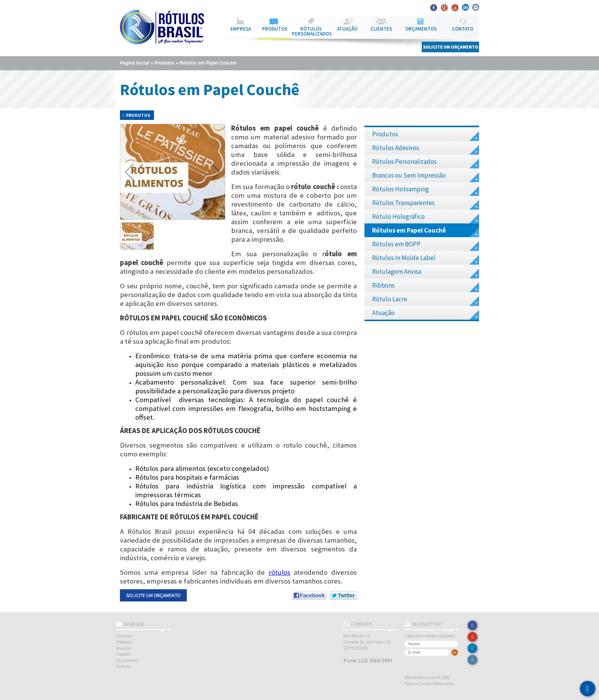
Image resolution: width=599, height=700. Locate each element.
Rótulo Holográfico (426, 218)
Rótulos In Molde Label (426, 259)
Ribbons (426, 287)
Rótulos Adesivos (426, 149)
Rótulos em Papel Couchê (208, 63)
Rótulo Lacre (426, 300)
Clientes (123, 654)
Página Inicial (135, 63)
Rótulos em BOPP (426, 245)
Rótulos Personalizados (426, 163)
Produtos (164, 63)
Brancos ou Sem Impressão (426, 177)
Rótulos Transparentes (426, 204)
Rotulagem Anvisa (426, 273)
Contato (123, 666)
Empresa (124, 636)
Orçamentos (127, 660)
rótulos (279, 572)
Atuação (426, 314)
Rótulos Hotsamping (426, 190)
